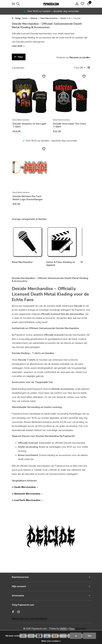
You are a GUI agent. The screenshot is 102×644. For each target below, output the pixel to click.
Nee (89, 636)
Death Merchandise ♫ (26, 487)
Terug (16, 18)
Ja (76, 636)
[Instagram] (19, 612)
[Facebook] (13, 612)
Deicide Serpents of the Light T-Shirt (29, 125)
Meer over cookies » (51, 641)
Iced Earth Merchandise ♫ (28, 500)
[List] (89, 67)
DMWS (63, 629)
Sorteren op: (63, 57)
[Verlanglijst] (82, 4)
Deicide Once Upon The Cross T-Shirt (70, 125)
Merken (35, 18)
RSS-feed (81, 629)
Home (26, 18)
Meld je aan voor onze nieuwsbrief (30, 618)
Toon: (77, 68)
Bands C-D (67, 18)
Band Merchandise (50, 18)
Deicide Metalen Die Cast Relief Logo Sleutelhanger (28, 198)
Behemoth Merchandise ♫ (28, 494)
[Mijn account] (77, 4)
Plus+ (72, 629)
